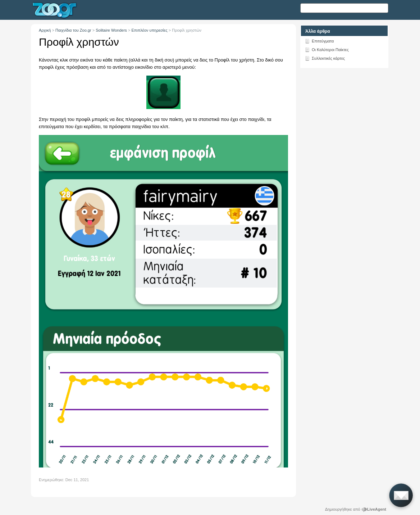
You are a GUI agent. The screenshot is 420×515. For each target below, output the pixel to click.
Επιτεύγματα (319, 41)
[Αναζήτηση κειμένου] (344, 8)
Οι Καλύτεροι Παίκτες (327, 49)
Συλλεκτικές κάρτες (325, 58)
